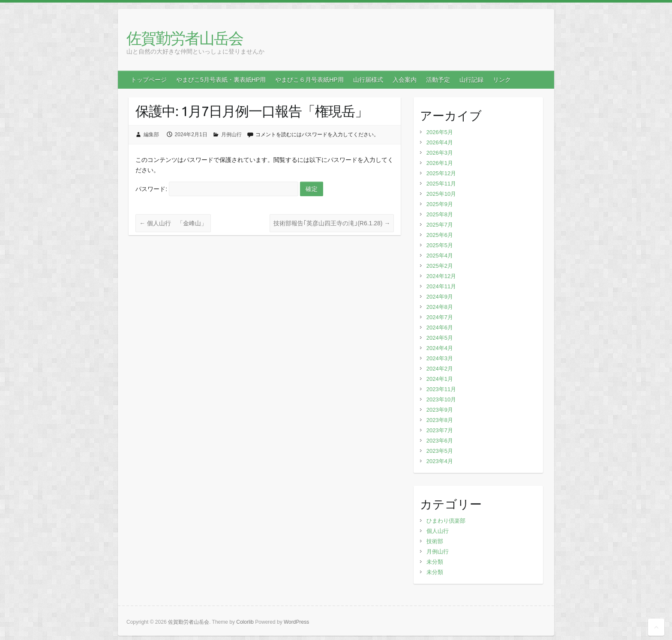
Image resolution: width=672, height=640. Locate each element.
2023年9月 (440, 410)
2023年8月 (440, 420)
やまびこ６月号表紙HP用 (309, 80)
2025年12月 (441, 173)
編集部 (151, 135)
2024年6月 (440, 327)
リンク (502, 80)
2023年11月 (441, 389)
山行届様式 (368, 80)
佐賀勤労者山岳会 (185, 38)
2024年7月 (440, 317)
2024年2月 (440, 369)
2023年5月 (440, 451)
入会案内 (405, 80)
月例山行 (231, 135)
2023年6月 (440, 441)
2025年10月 (441, 194)
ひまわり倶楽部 (446, 521)
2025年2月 (440, 266)
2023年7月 (440, 430)
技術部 (435, 541)
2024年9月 (440, 297)
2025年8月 (440, 214)
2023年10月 (441, 399)
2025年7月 (440, 225)
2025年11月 (441, 184)
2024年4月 (440, 348)
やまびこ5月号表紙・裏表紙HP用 (221, 80)
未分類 (435, 562)
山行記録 (471, 80)
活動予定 (438, 80)
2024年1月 (440, 379)
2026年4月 (440, 142)
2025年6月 (440, 235)
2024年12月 (441, 276)
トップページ (149, 80)
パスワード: (217, 189)
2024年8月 (440, 307)
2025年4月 (440, 256)
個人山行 (438, 531)
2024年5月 (440, 338)
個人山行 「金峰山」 (173, 223)
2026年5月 (440, 132)
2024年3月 (440, 358)
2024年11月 (441, 286)
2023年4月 (440, 461)
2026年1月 (440, 163)
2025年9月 (440, 204)
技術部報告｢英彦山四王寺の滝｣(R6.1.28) (332, 223)
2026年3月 (440, 153)
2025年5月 (440, 245)
